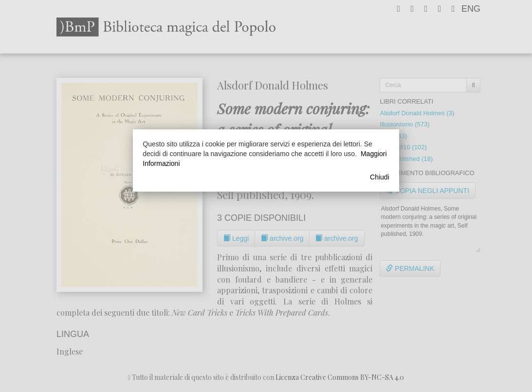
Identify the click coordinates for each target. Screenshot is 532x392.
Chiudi (380, 177)
